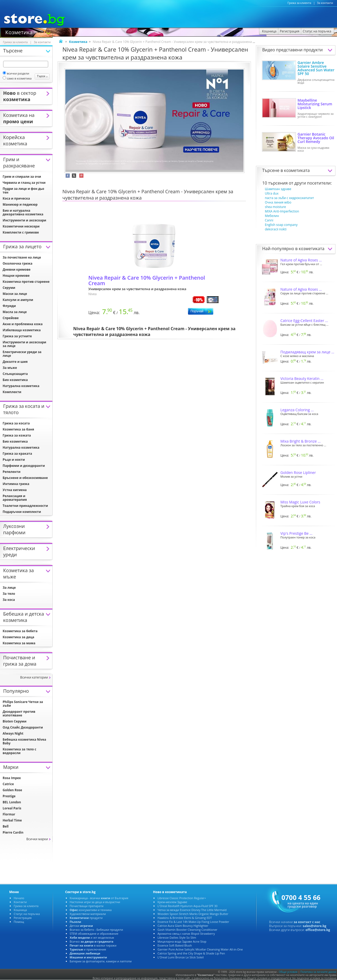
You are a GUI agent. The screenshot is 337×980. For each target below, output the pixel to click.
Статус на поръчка (27, 914)
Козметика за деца (18, 637)
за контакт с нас (307, 922)
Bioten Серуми (14, 721)
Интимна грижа (16, 484)
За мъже (10, 368)
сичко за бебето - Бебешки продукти (96, 930)
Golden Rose (12, 790)
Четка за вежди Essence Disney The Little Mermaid (192, 910)
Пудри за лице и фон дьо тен (23, 190)
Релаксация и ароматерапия (15, 498)
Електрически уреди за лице (22, 354)
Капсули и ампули (18, 300)
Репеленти (12, 472)
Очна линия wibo (278, 202)
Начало (19, 898)
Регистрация (23, 918)
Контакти (20, 902)
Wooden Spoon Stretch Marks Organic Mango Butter (193, 914)
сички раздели (16, 73)
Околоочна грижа (18, 263)
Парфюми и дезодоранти (24, 466)
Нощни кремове (16, 276)
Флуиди (9, 306)
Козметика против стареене (26, 282)
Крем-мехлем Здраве (172, 902)
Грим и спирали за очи (22, 177)
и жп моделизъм (92, 937)
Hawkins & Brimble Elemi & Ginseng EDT (185, 918)
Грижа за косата (16, 423)
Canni (269, 220)
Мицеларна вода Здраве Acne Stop (182, 941)
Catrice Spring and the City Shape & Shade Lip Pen (191, 953)
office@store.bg (318, 930)
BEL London (12, 802)
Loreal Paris (12, 808)
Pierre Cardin (13, 832)
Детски (81, 926)
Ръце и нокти (14, 460)
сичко (92, 941)
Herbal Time (12, 820)
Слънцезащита (15, 374)
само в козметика (17, 78)
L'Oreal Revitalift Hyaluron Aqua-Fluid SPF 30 (187, 906)
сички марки (37, 839)
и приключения (88, 949)
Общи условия (288, 972)
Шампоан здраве (278, 189)
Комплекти (12, 392)
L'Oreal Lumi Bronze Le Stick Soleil (180, 957)
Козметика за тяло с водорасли (19, 751)
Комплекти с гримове (21, 232)
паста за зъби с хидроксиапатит (289, 198)
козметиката (297, 170)
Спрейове (11, 318)
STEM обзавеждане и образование (94, 934)
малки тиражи (93, 945)
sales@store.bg (315, 926)
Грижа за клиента (299, 3)
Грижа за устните (17, 336)
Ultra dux (272, 193)
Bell (6, 826)
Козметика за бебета (20, 631)
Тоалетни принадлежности (25, 506)
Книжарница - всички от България (99, 898)
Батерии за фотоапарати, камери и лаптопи (101, 961)
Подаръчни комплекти (22, 512)
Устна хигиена (15, 490)
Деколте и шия (15, 362)
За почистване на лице (22, 257)
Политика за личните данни (318, 972)
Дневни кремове (17, 269)
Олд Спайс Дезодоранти (23, 727)
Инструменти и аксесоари (24, 220)
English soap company (281, 225)
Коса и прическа (16, 198)
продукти (86, 918)
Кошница (20, 910)
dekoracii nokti (276, 229)
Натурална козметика (21, 386)
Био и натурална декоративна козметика (23, 212)
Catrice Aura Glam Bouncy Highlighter (183, 926)
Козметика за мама (19, 643)
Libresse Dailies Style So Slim (177, 937)
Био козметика (15, 380)
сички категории (34, 677)
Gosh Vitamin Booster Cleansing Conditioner (187, 930)
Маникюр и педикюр (20, 204)
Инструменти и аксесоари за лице (24, 344)
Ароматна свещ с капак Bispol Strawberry (186, 934)
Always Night (13, 733)
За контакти (325, 3)
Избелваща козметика (22, 330)
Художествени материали (88, 914)
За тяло (9, 594)
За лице (9, 588)
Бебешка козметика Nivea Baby (24, 741)
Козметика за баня (18, 429)
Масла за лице (15, 312)
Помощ (19, 922)
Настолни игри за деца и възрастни (95, 902)
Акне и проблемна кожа (23, 324)
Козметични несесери (21, 226)
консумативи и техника (91, 910)
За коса (9, 600)
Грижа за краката (17, 454)
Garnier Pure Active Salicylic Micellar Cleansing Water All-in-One (200, 949)
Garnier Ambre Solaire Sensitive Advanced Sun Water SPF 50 (316, 68)
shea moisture (275, 207)
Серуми (9, 288)
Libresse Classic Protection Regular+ (182, 898)
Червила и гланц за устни (24, 183)
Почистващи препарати (87, 906)
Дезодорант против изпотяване (19, 713)
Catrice (8, 784)
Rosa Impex (12, 778)
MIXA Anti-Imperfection (282, 211)
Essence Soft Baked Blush (175, 945)
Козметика (19, 32)
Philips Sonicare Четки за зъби (23, 704)
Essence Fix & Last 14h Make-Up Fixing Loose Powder (193, 922)
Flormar (9, 814)
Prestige (9, 796)
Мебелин (272, 216)
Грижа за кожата (17, 435)
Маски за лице (15, 294)
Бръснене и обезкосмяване (25, 478)
